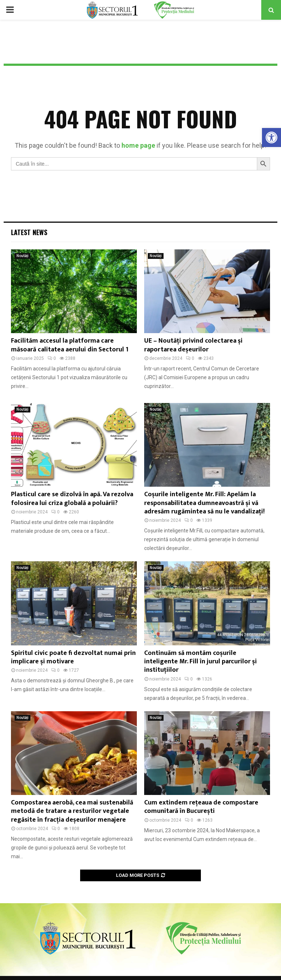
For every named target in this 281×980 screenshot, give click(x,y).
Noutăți (23, 256)
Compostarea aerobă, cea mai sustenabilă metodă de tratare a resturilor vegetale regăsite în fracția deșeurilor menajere (72, 811)
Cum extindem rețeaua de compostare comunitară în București (201, 807)
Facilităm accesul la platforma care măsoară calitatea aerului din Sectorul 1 (70, 345)
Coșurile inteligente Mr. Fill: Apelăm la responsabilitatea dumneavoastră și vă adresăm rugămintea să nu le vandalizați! (204, 503)
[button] (271, 137)
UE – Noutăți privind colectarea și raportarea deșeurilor (193, 345)
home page (138, 145)
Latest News (29, 232)
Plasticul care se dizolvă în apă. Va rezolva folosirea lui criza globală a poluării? (72, 499)
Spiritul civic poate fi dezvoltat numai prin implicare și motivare (73, 657)
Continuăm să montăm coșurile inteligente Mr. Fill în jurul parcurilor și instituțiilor (201, 662)
